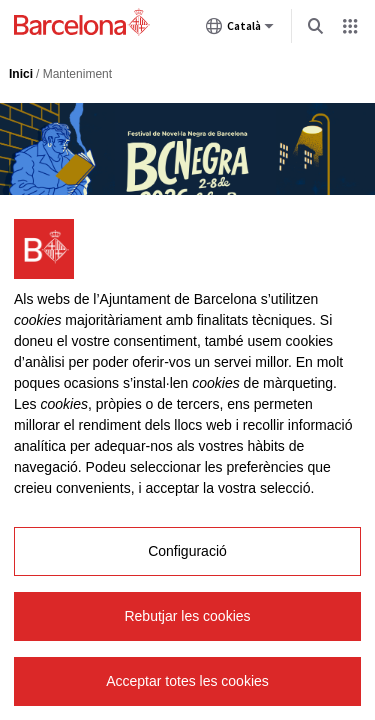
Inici (21, 74)
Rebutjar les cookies (187, 616)
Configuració (187, 551)
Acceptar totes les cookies (187, 681)
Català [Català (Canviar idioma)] (240, 30)
